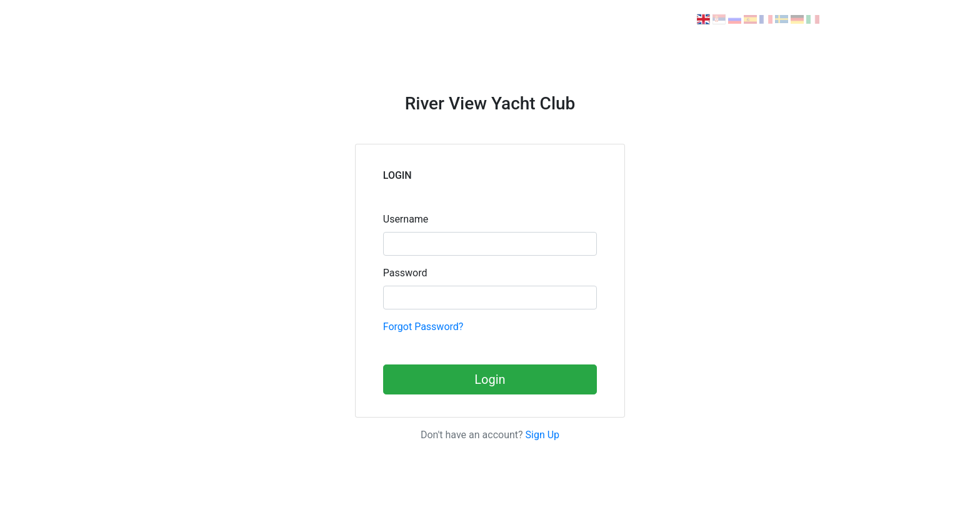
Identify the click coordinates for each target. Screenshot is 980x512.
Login (490, 379)
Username (406, 219)
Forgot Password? (423, 327)
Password (405, 273)
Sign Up (543, 435)
